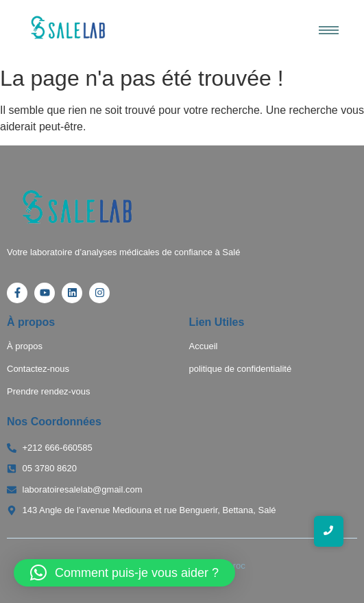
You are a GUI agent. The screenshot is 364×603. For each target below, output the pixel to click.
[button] (124, 573)
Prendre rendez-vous (48, 391)
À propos (25, 346)
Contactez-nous (38, 369)
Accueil (204, 346)
